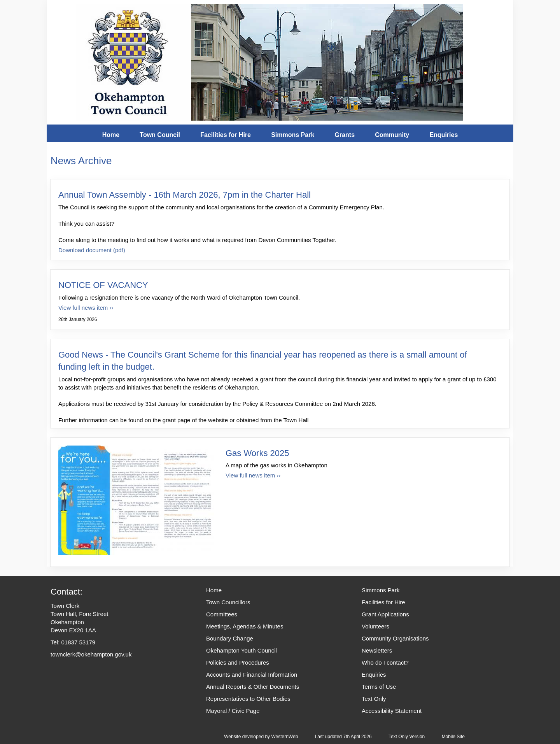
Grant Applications (385, 614)
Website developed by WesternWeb (261, 737)
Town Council (160, 135)
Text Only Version (407, 737)
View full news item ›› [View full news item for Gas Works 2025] (253, 475)
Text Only (374, 699)
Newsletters (377, 650)
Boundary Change (230, 638)
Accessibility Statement (392, 711)
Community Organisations (395, 638)
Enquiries (444, 135)
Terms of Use (379, 687)
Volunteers (375, 626)
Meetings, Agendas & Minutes (245, 626)
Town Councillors (228, 602)
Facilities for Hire (226, 135)
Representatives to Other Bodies (248, 699)
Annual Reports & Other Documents (253, 687)
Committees (222, 614)
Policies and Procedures (238, 662)
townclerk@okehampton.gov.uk (91, 654)
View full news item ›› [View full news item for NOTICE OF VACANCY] (86, 308)
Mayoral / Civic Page (233, 711)
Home (111, 135)
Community (392, 135)
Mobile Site (453, 737)
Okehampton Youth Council (241, 650)
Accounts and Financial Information (252, 675)
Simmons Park (293, 135)
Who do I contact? (385, 662)
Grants (345, 135)
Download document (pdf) (92, 250)
